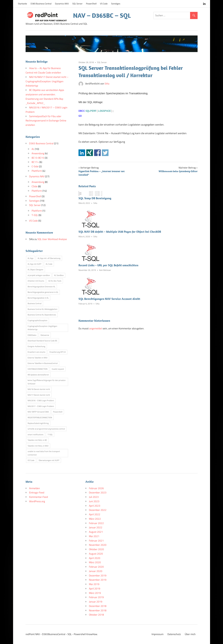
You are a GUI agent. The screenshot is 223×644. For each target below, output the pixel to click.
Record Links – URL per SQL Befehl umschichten (108, 265)
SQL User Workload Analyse (52, 239)
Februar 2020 (96, 567)
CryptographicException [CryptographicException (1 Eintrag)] (37, 320)
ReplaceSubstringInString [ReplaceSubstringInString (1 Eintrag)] (38, 423)
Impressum (158, 634)
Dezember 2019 (98, 576)
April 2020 (95, 558)
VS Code (104, 4)
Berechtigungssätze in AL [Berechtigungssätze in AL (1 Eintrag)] (38, 298)
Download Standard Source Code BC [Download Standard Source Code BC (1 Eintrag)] (42, 341)
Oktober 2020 (96, 549)
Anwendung (38, 153)
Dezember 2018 (98, 606)
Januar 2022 (96, 527)
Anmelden (34, 488)
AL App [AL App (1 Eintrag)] (31, 258)
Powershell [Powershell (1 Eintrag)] (58, 412)
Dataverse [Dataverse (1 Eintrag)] (45, 335)
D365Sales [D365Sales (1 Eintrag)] (32, 335)
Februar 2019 (96, 597)
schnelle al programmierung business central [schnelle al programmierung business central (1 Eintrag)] (46, 429)
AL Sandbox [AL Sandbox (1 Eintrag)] (59, 275)
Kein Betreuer (105, 270)
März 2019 (95, 593)
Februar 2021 (96, 541)
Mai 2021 (94, 536)
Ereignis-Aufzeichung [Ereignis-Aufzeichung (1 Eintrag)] (36, 346)
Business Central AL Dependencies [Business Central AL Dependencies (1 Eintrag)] (42, 315)
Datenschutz (174, 634)
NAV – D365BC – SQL (102, 15)
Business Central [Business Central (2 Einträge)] (35, 303)
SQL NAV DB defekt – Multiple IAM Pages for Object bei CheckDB (120, 232)
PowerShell (91, 4)
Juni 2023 (94, 501)
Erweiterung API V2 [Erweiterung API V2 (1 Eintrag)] (58, 352)
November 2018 (98, 610)
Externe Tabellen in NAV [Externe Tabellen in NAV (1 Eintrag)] (38, 358)
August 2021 (96, 532)
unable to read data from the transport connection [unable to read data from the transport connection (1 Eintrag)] (44, 453)
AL (33, 149)
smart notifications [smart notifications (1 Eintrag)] (36, 434)
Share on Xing (90, 153)
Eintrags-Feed (37, 493)
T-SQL (35, 215)
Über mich (190, 634)
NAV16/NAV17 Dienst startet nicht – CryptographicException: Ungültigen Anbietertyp (47, 81)
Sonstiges (116, 4)
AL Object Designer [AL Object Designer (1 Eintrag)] (36, 270)
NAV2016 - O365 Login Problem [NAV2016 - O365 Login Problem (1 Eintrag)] (41, 400)
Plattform (37, 171)
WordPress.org (37, 501)
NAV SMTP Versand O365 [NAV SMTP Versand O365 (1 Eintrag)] (38, 412)
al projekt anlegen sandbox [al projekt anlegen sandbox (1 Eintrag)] (39, 275)
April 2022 (95, 514)
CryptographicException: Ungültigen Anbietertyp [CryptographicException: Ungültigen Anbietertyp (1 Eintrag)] (42, 328)
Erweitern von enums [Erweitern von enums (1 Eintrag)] (36, 352)
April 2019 (95, 589)
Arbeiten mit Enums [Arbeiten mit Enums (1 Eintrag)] (36, 281)
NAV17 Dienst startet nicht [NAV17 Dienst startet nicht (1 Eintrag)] (39, 395)
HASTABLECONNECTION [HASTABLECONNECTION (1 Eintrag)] (38, 369)
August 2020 (96, 554)
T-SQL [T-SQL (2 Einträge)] (50, 434)
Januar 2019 (96, 602)
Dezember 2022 (98, 510)
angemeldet (96, 328)
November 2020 (98, 545)
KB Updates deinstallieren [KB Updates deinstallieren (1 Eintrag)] (38, 375)
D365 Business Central (41, 4)
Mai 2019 (94, 584)
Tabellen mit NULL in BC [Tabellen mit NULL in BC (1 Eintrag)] (37, 440)
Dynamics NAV (62, 4)
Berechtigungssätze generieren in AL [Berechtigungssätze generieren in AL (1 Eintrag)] (43, 292)
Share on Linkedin (82, 153)
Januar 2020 (96, 571)
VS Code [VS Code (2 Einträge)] (31, 460)
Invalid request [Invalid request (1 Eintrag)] (58, 369)
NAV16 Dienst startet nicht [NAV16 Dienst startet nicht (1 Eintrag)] (39, 389)
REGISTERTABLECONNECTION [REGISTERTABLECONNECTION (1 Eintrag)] (40, 417)
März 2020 (95, 562)
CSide (35, 186)
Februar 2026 (96, 488)
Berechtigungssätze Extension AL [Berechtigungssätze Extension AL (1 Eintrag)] (41, 287)
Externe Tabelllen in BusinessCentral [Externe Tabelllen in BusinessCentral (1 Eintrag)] (43, 363)
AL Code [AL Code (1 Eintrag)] (49, 264)
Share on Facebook (97, 153)
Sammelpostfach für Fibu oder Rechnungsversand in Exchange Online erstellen (46, 121)
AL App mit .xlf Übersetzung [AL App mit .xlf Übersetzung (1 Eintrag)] (49, 258)
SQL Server (77, 4)
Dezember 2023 (98, 493)
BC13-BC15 (38, 158)
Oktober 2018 (96, 615)
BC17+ (35, 162)
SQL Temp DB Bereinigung (95, 198)
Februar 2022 (96, 523)
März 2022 (95, 519)
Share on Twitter (105, 153)
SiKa (107, 84)
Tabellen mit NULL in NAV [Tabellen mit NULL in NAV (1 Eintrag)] (38, 446)
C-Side (35, 166)
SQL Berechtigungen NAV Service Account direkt (109, 299)
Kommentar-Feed (39, 497)
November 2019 (98, 580)
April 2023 (95, 506)
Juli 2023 (94, 497)
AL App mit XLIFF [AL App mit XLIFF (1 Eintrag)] (35, 264)
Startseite (22, 4)
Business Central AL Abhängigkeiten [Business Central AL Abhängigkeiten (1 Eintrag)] (42, 309)
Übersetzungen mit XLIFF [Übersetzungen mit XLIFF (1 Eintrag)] (49, 460)
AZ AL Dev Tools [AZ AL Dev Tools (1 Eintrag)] (55, 281)
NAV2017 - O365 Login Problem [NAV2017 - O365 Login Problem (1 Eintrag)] (41, 406)
